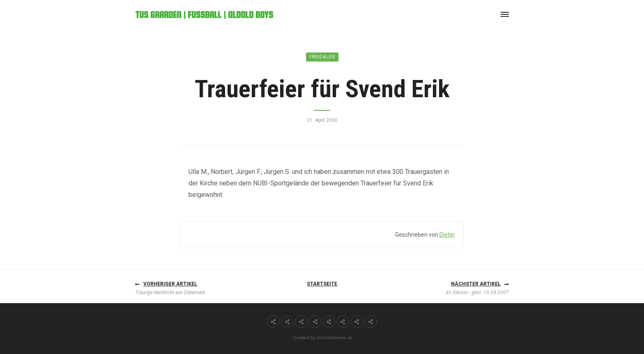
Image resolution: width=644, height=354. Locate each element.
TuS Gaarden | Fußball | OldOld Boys (204, 15)
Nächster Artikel (476, 284)
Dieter (447, 235)
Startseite (322, 284)
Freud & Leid (322, 57)
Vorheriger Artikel (170, 284)
